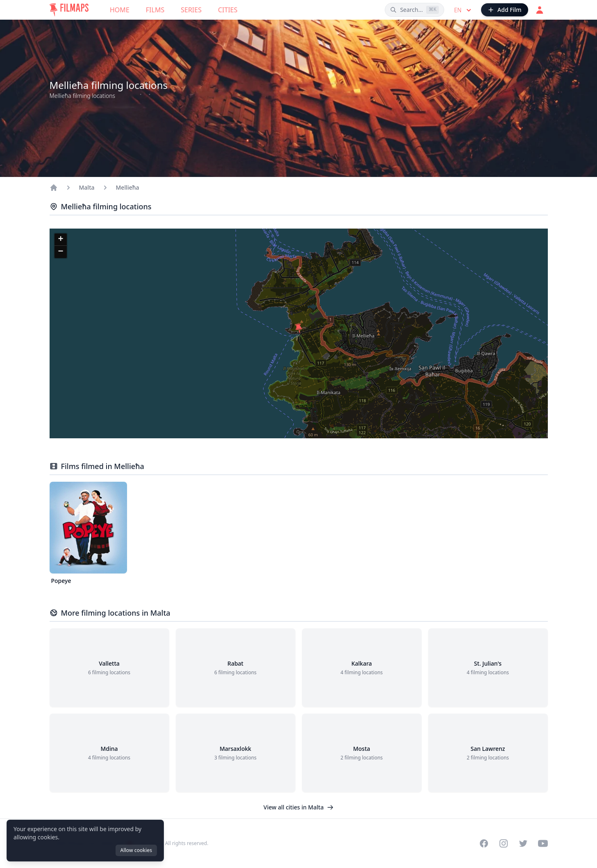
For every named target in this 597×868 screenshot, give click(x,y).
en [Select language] (463, 10)
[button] (299, 329)
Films (155, 10)
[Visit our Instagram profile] (504, 843)
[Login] (540, 10)
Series (191, 10)
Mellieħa (128, 187)
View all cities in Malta (298, 807)
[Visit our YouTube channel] (543, 843)
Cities (228, 10)
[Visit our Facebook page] (484, 843)
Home (120, 10)
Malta (87, 187)
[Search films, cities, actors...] (414, 10)
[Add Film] (504, 10)
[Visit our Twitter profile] (523, 843)
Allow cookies (136, 850)
